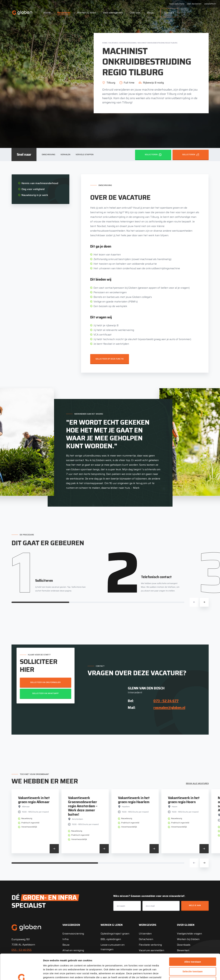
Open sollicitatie (177, 4)
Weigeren (192, 959)
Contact (169, 13)
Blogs (150, 13)
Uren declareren (194, 4)
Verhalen (65, 154)
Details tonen (178, 974)
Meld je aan (195, 905)
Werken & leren (87, 13)
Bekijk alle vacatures (197, 783)
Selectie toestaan (193, 950)
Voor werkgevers (113, 13)
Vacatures (64, 13)
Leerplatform (210, 4)
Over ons (135, 13)
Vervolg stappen (85, 154)
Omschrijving (48, 154)
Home (47, 13)
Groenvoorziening (128, 43)
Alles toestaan (193, 940)
